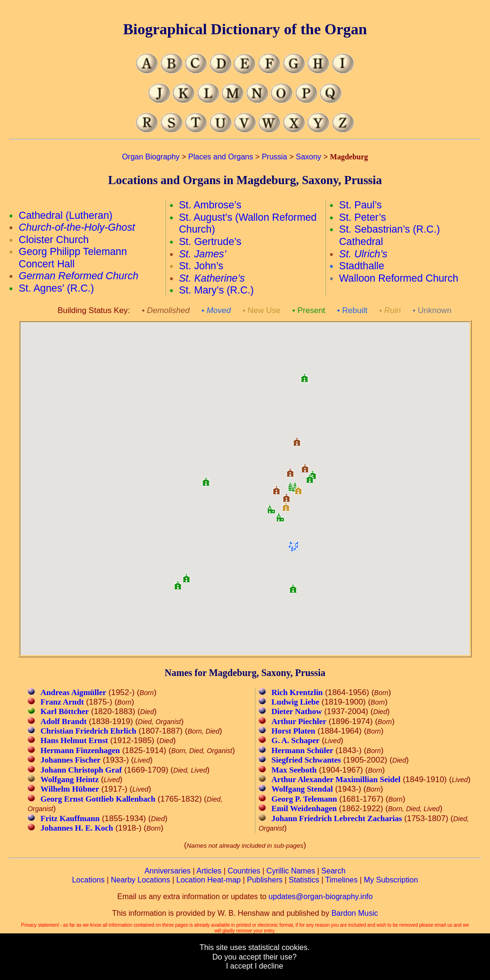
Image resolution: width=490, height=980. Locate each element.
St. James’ (203, 254)
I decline (269, 966)
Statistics (304, 880)
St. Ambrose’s (210, 205)
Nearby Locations (141, 880)
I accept (239, 966)
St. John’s (201, 266)
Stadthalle (362, 266)
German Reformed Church (78, 276)
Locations (88, 880)
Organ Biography (151, 157)
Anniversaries (167, 871)
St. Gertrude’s (210, 242)
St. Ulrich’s (363, 254)
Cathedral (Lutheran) (65, 216)
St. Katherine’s (212, 278)
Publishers (265, 880)
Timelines (341, 880)
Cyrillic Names (291, 871)
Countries (244, 871)
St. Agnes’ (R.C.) (56, 288)
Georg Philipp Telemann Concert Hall (73, 258)
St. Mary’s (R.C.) (216, 290)
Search (334, 871)
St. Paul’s (360, 205)
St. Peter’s (363, 217)
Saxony (308, 157)
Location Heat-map (208, 880)
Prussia (275, 157)
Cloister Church (54, 240)
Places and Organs (220, 157)
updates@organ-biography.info (321, 897)
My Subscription (391, 880)
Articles (209, 871)
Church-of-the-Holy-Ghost (77, 227)
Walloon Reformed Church (399, 278)
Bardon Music (355, 913)
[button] (280, 514)
